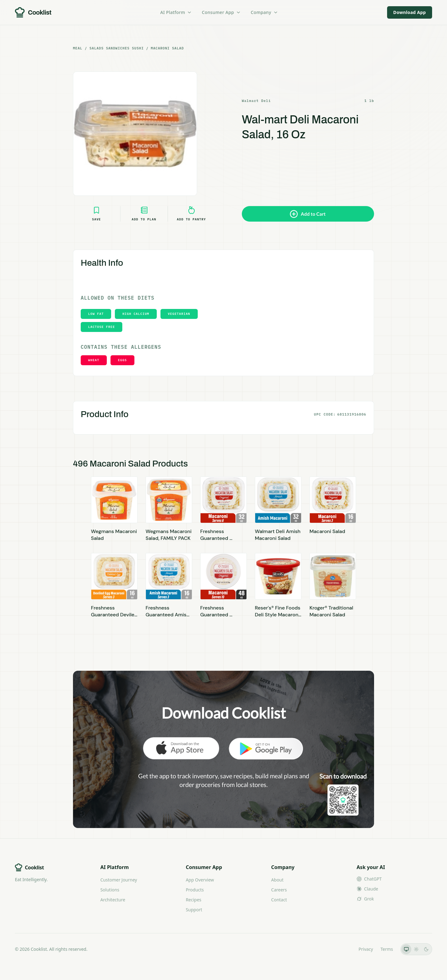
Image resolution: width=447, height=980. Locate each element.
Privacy (366, 949)
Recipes (193, 900)
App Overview (200, 880)
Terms (387, 949)
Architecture (113, 900)
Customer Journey (119, 880)
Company (264, 12)
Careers (279, 890)
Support (194, 910)
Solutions (110, 890)
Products (195, 890)
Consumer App (221, 12)
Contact (279, 900)
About (278, 880)
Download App (410, 12)
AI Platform (176, 12)
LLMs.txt (343, 949)
